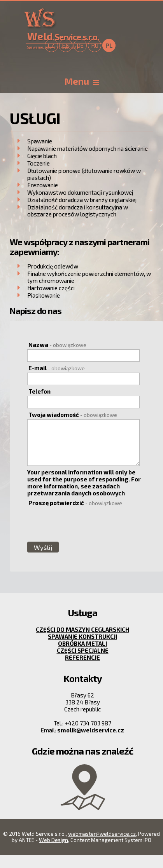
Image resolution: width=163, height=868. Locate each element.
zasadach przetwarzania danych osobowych (76, 490)
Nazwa (57, 345)
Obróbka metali (82, 643)
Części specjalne (83, 650)
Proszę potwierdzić (75, 503)
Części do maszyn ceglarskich (82, 629)
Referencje (82, 657)
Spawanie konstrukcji (82, 636)
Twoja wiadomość (73, 415)
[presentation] (86, 524)
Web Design (53, 840)
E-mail (57, 368)
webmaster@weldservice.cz (102, 834)
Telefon (39, 391)
